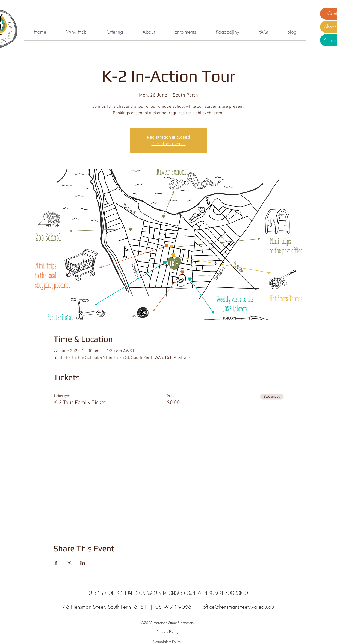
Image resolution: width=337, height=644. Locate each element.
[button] (76, 32)
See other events (169, 144)
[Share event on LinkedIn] (83, 563)
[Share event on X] (70, 563)
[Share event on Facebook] (56, 563)
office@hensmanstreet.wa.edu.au (238, 607)
